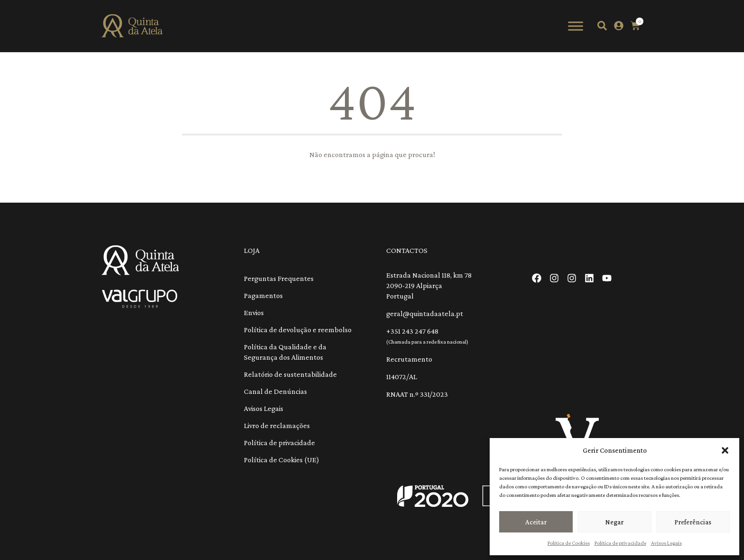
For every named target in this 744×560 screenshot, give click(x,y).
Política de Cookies (569, 543)
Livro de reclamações (277, 425)
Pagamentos (263, 295)
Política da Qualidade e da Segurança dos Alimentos (285, 352)
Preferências (693, 522)
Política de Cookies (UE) (282, 460)
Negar (614, 522)
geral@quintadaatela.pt (425, 313)
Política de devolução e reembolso (298, 330)
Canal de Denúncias (275, 391)
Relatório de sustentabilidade (290, 374)
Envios (254, 313)
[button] (725, 450)
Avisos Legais (666, 543)
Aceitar (536, 522)
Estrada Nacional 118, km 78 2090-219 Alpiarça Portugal (429, 285)
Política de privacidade (620, 543)
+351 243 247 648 (412, 331)
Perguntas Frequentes (279, 278)
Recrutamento (409, 359)
